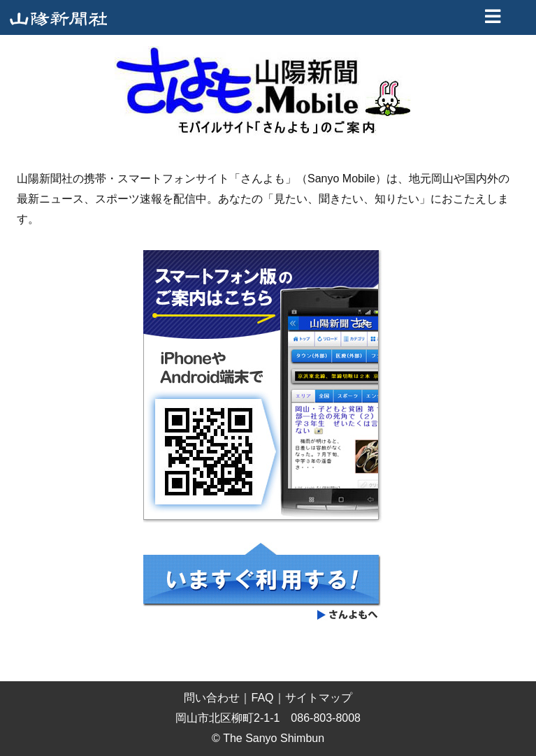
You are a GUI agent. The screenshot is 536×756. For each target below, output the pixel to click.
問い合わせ (212, 698)
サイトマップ (319, 698)
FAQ (262, 698)
